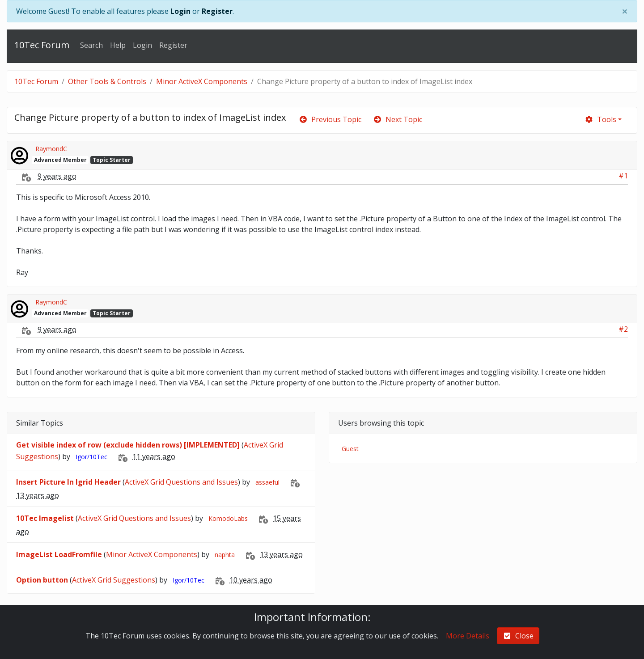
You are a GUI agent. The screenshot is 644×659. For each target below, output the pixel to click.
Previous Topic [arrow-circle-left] (330, 119)
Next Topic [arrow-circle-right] (398, 119)
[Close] (625, 11)
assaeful (267, 482)
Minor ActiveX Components (202, 81)
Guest (350, 449)
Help (118, 45)
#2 (623, 329)
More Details (468, 636)
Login (180, 11)
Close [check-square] (518, 636)
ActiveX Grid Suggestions (114, 580)
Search (91, 45)
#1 (623, 176)
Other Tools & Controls (107, 81)
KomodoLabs (228, 518)
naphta (225, 555)
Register (217, 11)
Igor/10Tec (91, 457)
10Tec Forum (42, 45)
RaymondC (51, 149)
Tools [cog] (600, 119)
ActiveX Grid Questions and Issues (181, 482)
